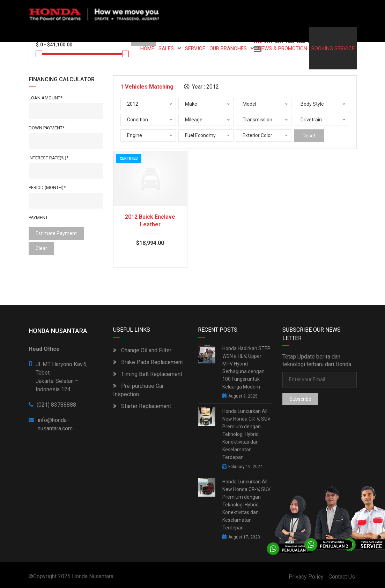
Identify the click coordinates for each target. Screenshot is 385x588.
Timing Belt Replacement (148, 374)
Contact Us (342, 577)
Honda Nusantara (93, 576)
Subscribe (300, 399)
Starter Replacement (142, 406)
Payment (38, 217)
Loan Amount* (46, 98)
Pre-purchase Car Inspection (138, 390)
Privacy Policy (306, 577)
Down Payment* (47, 128)
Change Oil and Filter (142, 350)
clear (41, 248)
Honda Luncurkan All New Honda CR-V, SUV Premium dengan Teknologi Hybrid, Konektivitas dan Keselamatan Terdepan (246, 434)
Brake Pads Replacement (148, 362)
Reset (309, 136)
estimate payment (56, 233)
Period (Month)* (47, 187)
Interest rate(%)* (49, 158)
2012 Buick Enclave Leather (150, 221)
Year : (201, 87)
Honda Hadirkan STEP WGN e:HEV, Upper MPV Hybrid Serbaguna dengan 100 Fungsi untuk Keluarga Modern (246, 368)
